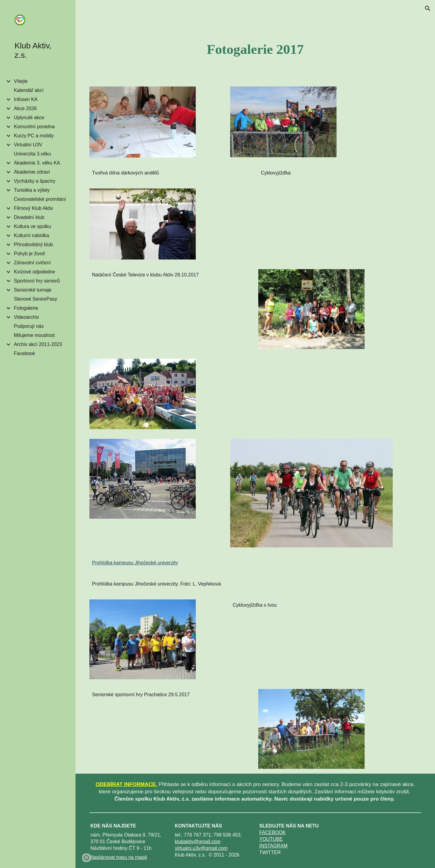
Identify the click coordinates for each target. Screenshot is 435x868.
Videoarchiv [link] (26, 317)
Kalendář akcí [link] (29, 90)
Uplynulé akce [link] (29, 117)
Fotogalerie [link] (26, 308)
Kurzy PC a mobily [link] (34, 136)
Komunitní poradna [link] (34, 127)
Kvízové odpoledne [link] (34, 272)
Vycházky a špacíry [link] (35, 181)
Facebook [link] (24, 353)
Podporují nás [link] (29, 326)
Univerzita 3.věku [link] (32, 154)
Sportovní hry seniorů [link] (37, 281)
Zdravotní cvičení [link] (32, 263)
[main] (255, 49)
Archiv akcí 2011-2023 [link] (38, 344)
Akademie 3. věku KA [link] (37, 163)
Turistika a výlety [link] (32, 190)
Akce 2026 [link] (25, 108)
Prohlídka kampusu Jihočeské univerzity (135, 563)
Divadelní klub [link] (29, 217)
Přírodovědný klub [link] (33, 245)
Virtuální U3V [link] (28, 145)
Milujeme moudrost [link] (34, 335)
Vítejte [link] (21, 81)
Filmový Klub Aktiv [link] (34, 208)
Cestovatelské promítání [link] (40, 199)
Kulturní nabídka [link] (32, 235)
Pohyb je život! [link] (30, 254)
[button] (428, 8)
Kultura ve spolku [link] (32, 226)
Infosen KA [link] (26, 99)
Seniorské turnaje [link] (33, 290)
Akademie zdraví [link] (32, 172)
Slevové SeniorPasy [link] (35, 299)
